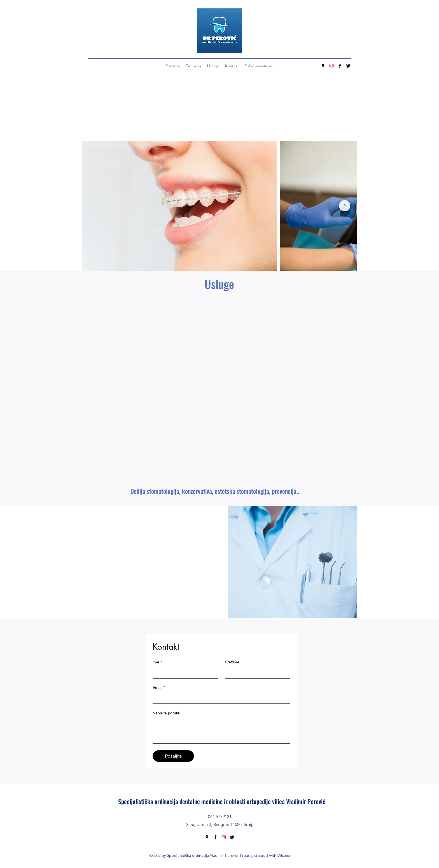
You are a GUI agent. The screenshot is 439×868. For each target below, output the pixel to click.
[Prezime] (256, 672)
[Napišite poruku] (221, 730)
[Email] (220, 698)
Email (159, 688)
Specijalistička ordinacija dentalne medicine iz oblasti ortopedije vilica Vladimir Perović (222, 801)
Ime (157, 662)
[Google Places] (323, 66)
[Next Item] (345, 206)
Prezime (232, 662)
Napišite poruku (166, 713)
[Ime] (184, 672)
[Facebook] (340, 66)
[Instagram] (331, 66)
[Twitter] (348, 66)
